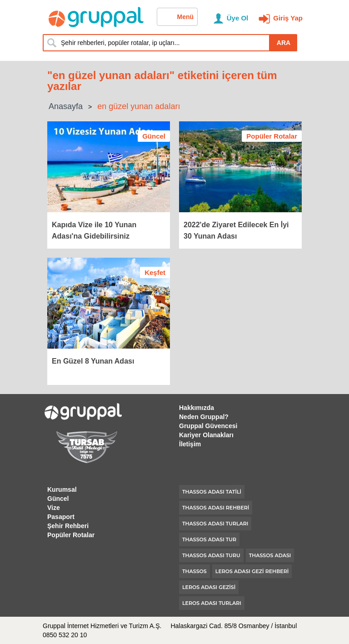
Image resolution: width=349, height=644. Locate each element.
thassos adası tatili (212, 492)
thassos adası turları (215, 524)
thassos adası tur (209, 539)
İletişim (190, 444)
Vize (54, 508)
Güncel (58, 499)
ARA (284, 43)
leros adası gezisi (209, 587)
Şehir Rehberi (68, 526)
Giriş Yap (288, 18)
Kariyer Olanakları (206, 435)
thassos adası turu (211, 555)
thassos (194, 571)
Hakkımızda (197, 408)
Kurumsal (62, 489)
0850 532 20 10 (65, 635)
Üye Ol (238, 18)
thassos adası (270, 555)
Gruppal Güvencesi (208, 426)
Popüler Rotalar (71, 535)
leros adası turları (212, 603)
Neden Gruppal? (204, 417)
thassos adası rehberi (216, 508)
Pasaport (61, 517)
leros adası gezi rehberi (252, 571)
